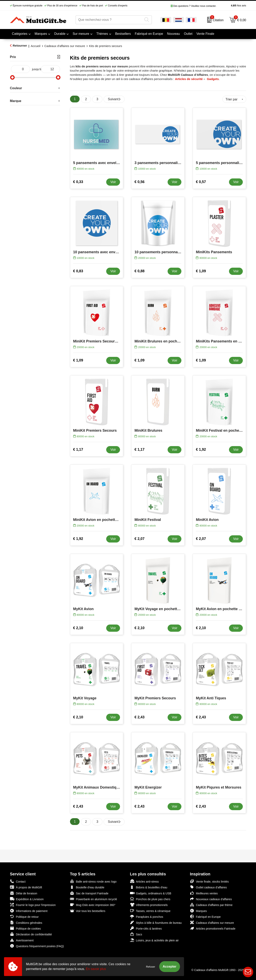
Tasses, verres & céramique (150, 911)
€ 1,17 (78, 449)
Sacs (136, 934)
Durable (60, 34)
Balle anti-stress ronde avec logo (93, 881)
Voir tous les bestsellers (88, 911)
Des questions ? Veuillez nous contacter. (194, 6)
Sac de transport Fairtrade (89, 893)
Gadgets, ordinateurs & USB (151, 893)
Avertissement (22, 940)
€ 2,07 (139, 539)
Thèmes (102, 34)
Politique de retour (24, 916)
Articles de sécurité (189, 79)
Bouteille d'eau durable (87, 887)
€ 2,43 (139, 717)
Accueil (35, 46)
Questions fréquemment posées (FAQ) (37, 946)
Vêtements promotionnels (149, 905)
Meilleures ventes (204, 893)
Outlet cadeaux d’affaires (208, 887)
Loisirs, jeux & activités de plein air (154, 940)
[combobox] (109, 20)
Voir (113, 182)
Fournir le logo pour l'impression (33, 905)
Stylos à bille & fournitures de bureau (156, 922)
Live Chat (248, 972)
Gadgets (213, 79)
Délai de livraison (24, 893)
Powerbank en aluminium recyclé (93, 899)
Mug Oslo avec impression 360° (93, 905)
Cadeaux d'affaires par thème (211, 905)
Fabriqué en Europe (205, 916)
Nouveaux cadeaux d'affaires (211, 899)
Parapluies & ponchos (147, 916)
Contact (18, 881)
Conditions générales (26, 922)
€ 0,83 (78, 271)
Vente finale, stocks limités (209, 881)
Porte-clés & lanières (146, 928)
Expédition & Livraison (27, 899)
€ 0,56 (139, 182)
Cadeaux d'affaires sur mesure (65, 46)
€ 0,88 (139, 271)
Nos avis (232, 6)
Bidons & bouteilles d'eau (149, 887)
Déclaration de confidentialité (31, 934)
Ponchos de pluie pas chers (150, 899)
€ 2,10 (78, 628)
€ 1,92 (201, 449)
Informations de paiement (29, 911)
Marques (41, 34)
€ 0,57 (201, 182)
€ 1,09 (201, 271)
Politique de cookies (25, 928)
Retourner (20, 46)
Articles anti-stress (144, 881)
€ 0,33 (78, 182)
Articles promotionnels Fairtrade (213, 928)
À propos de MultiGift (26, 887)
